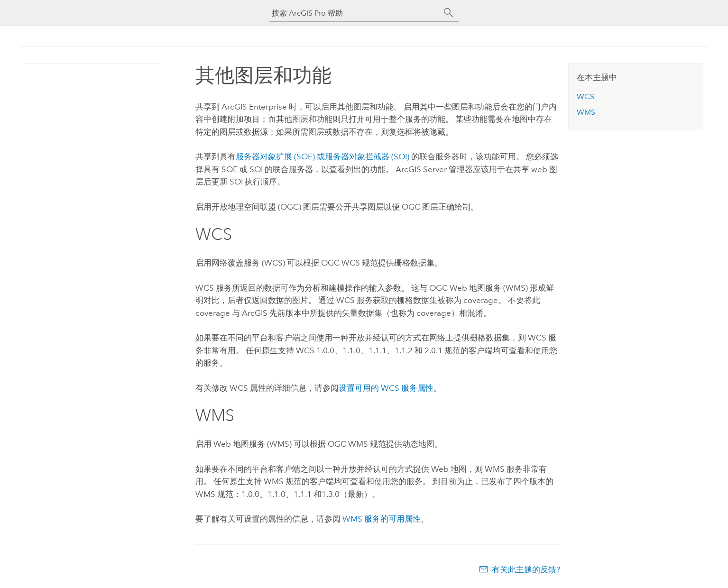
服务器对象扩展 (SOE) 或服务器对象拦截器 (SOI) (323, 156)
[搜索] (449, 13)
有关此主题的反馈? (526, 570)
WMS (586, 112)
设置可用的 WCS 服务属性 (386, 388)
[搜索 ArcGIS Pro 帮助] (355, 13)
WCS (585, 96)
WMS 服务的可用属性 (382, 519)
